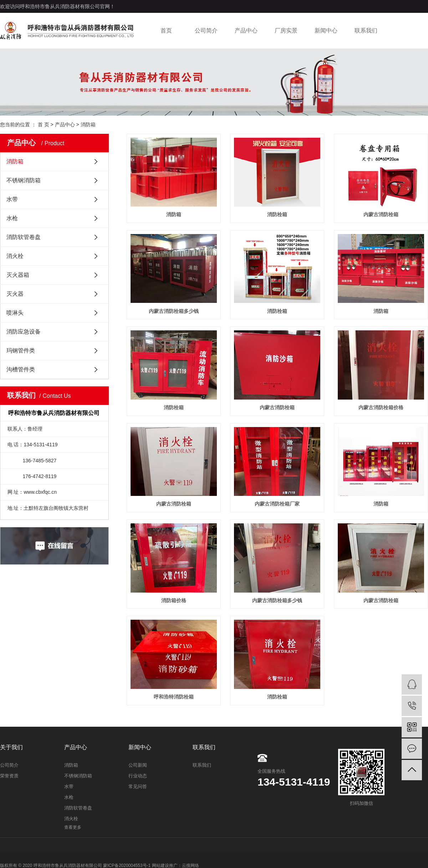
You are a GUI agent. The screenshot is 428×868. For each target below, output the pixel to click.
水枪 (12, 218)
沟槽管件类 (21, 369)
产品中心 (246, 31)
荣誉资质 (9, 776)
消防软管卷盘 (24, 237)
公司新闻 (138, 765)
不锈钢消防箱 (24, 180)
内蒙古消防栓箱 (381, 214)
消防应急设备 (24, 332)
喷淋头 (15, 313)
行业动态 (138, 776)
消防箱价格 (174, 600)
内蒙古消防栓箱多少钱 (174, 311)
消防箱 (88, 125)
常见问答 (138, 786)
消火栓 (15, 256)
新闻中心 (326, 31)
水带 (12, 199)
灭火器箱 (18, 275)
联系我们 (366, 31)
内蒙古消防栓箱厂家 (277, 504)
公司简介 (206, 31)
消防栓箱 (277, 214)
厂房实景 (286, 31)
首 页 (44, 125)
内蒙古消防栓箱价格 (381, 407)
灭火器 (15, 294)
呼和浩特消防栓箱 (174, 697)
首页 (166, 31)
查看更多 (73, 827)
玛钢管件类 (21, 351)
